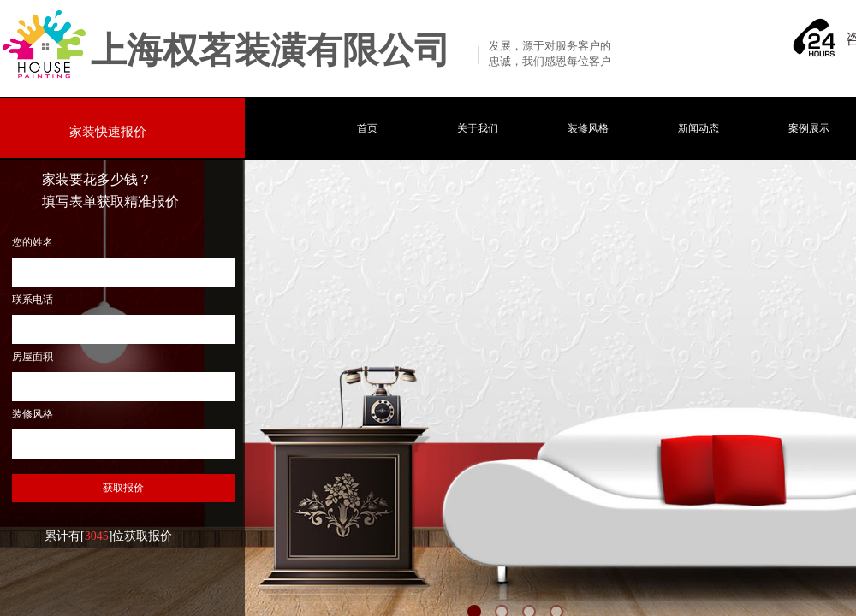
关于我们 (478, 128)
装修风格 (588, 128)
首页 (367, 128)
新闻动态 (698, 128)
